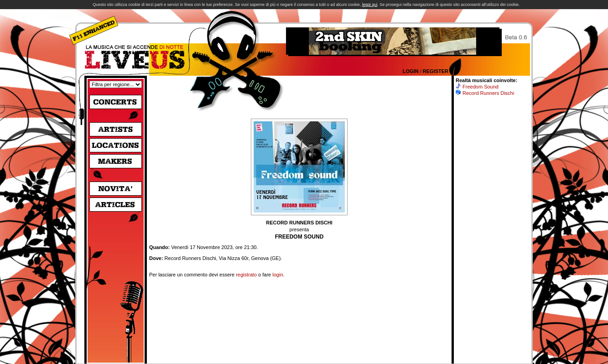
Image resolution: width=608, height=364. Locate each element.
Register (436, 71)
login (278, 275)
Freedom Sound (481, 87)
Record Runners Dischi (488, 93)
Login (411, 71)
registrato (246, 275)
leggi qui (370, 5)
